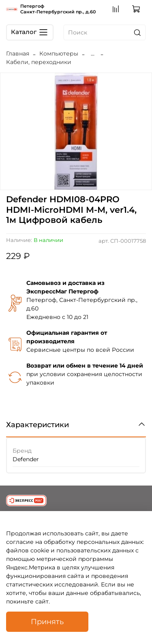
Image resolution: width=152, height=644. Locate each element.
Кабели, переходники (39, 62)
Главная (18, 53)
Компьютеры (59, 53)
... (93, 53)
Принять (47, 622)
